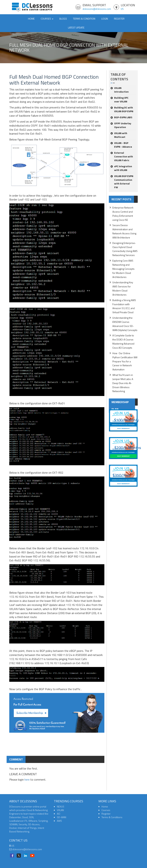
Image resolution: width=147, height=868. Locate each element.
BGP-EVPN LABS (121, 117)
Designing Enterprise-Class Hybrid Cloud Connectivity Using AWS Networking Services (125, 249)
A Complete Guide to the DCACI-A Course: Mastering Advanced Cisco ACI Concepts (123, 342)
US (122, 9)
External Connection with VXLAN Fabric (122, 156)
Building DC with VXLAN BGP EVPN (122, 109)
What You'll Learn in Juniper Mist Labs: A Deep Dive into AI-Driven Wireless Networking (123, 383)
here (27, 780)
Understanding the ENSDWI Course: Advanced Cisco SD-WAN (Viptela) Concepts (125, 324)
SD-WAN (62, 817)
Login (105, 19)
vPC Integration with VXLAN (121, 168)
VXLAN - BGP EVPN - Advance (121, 145)
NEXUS (61, 806)
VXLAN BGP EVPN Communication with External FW (122, 182)
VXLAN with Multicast (119, 135)
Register (119, 19)
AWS (59, 821)
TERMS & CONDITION (84, 19)
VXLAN (60, 810)
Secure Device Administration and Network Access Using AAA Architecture (124, 231)
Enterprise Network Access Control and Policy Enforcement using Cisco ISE (123, 214)
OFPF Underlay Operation (121, 125)
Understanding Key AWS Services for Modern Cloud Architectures (123, 288)
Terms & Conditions (112, 817)
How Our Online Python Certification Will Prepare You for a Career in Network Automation (125, 361)
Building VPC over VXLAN (120, 100)
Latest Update (76, 28)
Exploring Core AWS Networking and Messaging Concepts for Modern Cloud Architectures (123, 269)
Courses (106, 810)
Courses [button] (47, 19)
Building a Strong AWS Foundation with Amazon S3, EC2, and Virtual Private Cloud (124, 306)
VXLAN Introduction (120, 90)
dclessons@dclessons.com (97, 9)
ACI (59, 814)
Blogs (63, 19)
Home (31, 19)
